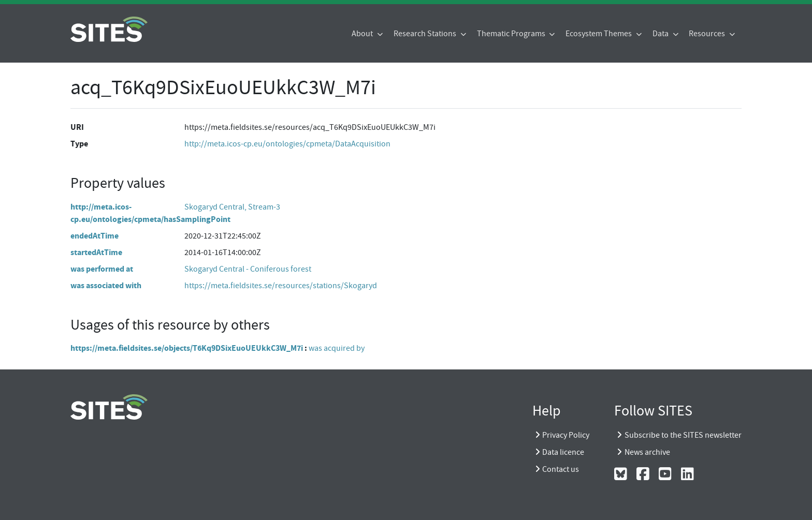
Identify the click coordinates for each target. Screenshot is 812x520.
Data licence (563, 452)
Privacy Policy (566, 435)
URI (77, 127)
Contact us (561, 469)
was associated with (106, 285)
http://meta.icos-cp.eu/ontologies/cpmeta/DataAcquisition (287, 144)
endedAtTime (95, 236)
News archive (647, 452)
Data (661, 34)
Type (79, 144)
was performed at (102, 269)
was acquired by (337, 348)
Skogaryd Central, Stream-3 (232, 207)
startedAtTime (96, 252)
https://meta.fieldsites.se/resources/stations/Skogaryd (281, 286)
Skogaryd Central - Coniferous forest (248, 269)
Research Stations (426, 34)
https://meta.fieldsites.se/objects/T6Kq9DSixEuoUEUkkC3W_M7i (187, 348)
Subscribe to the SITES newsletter (683, 435)
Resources (708, 34)
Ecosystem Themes (599, 34)
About (363, 34)
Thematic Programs (512, 34)
